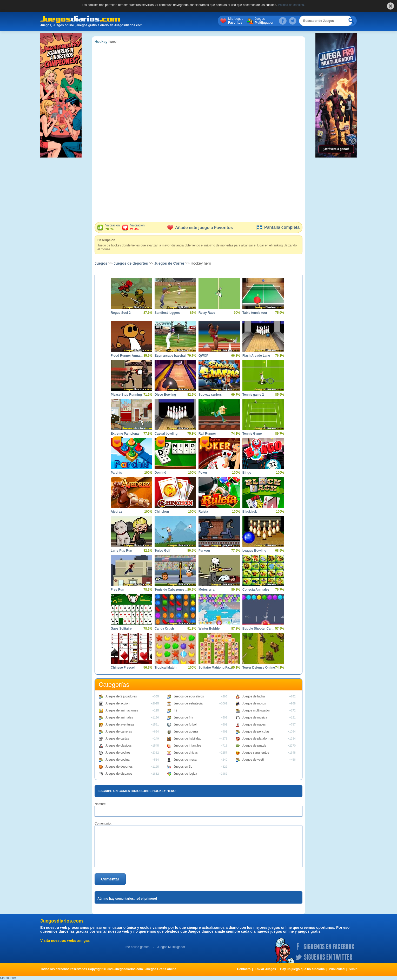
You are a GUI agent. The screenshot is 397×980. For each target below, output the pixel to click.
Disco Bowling (165, 395)
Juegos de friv (183, 717)
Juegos (270, 21)
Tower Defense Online (259, 668)
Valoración (113, 227)
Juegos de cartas (117, 739)
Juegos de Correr (169, 263)
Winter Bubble (209, 629)
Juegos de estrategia (188, 703)
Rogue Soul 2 (121, 313)
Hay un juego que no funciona (302, 969)
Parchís (116, 473)
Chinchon (162, 512)
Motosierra (206, 590)
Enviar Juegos (265, 969)
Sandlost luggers (167, 313)
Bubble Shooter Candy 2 (259, 629)
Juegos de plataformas (258, 739)
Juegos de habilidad (187, 739)
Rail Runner (207, 434)
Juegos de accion (117, 703)
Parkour (204, 551)
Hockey (101, 42)
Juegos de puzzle (254, 746)
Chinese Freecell (123, 668)
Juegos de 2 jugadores (121, 696)
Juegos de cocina (117, 760)
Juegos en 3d (183, 767)
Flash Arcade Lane (256, 356)
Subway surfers (210, 395)
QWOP (203, 356)
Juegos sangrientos (256, 753)
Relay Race (207, 313)
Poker (203, 473)
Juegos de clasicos (118, 746)
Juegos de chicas (186, 753)
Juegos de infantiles (187, 746)
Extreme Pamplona (125, 434)
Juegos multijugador (256, 710)
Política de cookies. (291, 5)
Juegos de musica (255, 717)
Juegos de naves (254, 724)
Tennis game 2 (253, 395)
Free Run (117, 590)
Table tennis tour (255, 313)
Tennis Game (252, 434)
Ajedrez (116, 512)
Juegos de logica (185, 774)
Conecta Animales (256, 590)
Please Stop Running (126, 395)
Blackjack (250, 512)
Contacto (244, 969)
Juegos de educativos (189, 696)
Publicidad (337, 969)
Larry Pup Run (121, 551)
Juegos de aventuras (120, 724)
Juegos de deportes (131, 263)
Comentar (110, 879)
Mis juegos (241, 21)
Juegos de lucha (253, 696)
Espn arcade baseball (171, 356)
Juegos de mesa (185, 760)
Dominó (160, 473)
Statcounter (8, 978)
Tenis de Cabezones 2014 (171, 590)
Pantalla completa (278, 227)
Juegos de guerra (186, 731)
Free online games (137, 947)
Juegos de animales (119, 717)
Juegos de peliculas (256, 731)
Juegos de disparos (119, 774)
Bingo (247, 473)
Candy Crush (164, 629)
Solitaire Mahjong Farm (215, 668)
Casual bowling (166, 434)
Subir (353, 969)
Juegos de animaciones (122, 710)
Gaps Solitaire (121, 629)
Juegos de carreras (119, 731)
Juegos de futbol (185, 724)
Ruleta (203, 512)
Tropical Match (166, 668)
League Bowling (254, 551)
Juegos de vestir (253, 760)
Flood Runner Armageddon (128, 356)
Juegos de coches (118, 753)
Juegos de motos (254, 703)
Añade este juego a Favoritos (200, 228)
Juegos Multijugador (171, 947)
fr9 (175, 710)
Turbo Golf (162, 551)
